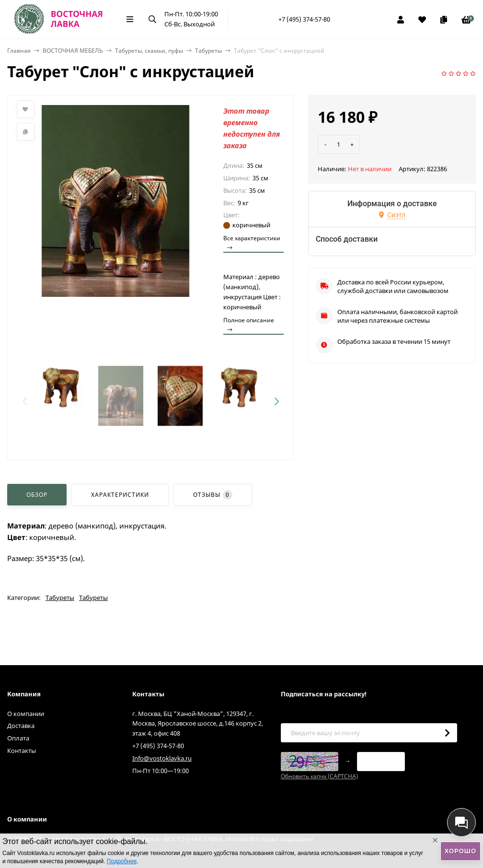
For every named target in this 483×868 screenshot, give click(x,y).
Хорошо (460, 851)
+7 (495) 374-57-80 (304, 19)
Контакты (22, 751)
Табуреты (208, 51)
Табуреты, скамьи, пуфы (149, 51)
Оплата (18, 738)
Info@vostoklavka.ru (162, 758)
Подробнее (122, 861)
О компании (26, 714)
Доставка (21, 726)
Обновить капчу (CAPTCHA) (319, 776)
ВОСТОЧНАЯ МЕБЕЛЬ (73, 51)
